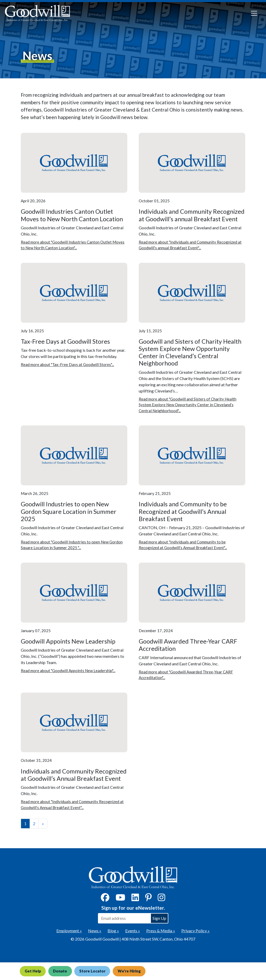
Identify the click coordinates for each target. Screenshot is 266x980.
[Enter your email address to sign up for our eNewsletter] (124, 918)
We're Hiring (131, 971)
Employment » (69, 931)
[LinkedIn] (135, 899)
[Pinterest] (148, 899)
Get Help (33, 971)
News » (95, 931)
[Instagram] (161, 899)
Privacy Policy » (195, 931)
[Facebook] (105, 899)
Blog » (113, 931)
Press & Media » (161, 931)
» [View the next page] (43, 823)
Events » (133, 931)
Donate (61, 971)
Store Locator (94, 971)
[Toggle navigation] (254, 13)
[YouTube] (120, 899)
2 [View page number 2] (34, 823)
